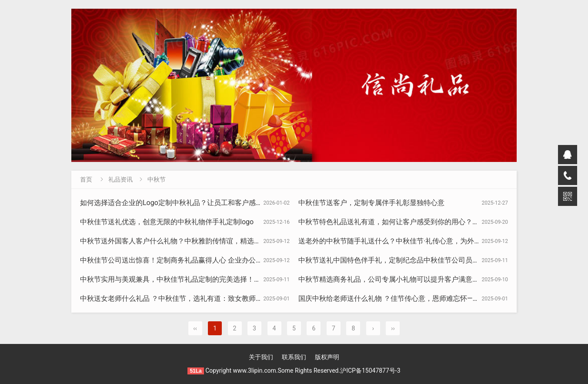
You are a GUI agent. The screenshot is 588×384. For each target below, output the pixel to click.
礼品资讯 (120, 179)
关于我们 (261, 357)
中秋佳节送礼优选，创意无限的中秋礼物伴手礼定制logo (167, 222)
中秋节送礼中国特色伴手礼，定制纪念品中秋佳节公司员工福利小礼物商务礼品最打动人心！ (441, 260)
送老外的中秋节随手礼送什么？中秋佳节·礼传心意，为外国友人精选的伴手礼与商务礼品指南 (442, 241)
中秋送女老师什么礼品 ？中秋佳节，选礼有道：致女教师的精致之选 (185, 298)
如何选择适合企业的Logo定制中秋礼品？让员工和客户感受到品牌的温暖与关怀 (203, 203)
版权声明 (327, 357)
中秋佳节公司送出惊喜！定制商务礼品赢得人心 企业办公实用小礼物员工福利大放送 (210, 260)
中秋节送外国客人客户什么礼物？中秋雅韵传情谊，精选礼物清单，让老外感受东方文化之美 (223, 241)
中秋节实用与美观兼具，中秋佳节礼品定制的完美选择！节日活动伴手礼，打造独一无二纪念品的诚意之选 (244, 279)
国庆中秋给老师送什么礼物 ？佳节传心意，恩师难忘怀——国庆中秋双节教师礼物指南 (430, 298)
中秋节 (157, 179)
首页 (86, 179)
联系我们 (294, 357)
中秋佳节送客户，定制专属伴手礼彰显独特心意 (371, 203)
